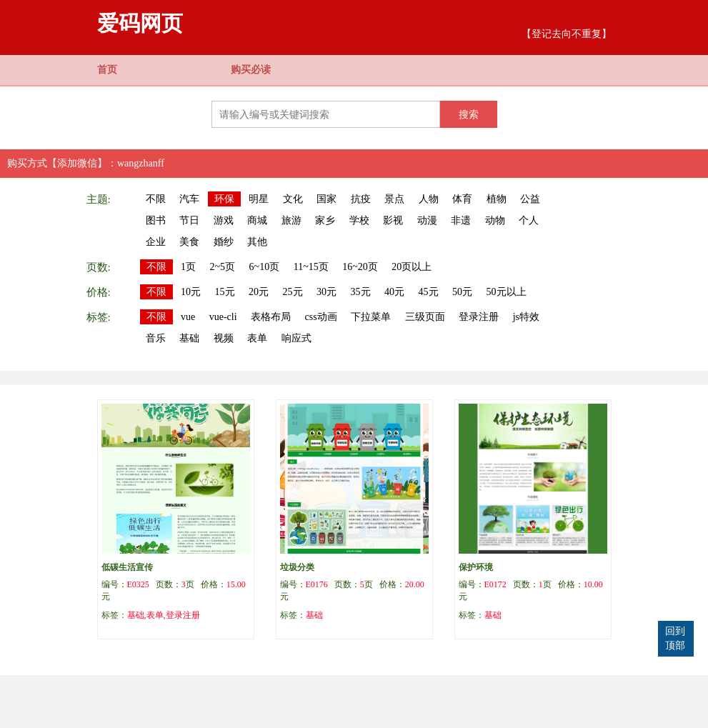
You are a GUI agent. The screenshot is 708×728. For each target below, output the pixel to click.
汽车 (189, 199)
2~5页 (223, 267)
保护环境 (476, 567)
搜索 (469, 114)
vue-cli (223, 317)
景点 (394, 199)
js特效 (526, 317)
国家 (326, 199)
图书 (156, 220)
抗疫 (361, 199)
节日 (189, 220)
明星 (259, 199)
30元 (326, 292)
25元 (293, 292)
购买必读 (251, 70)
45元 (429, 292)
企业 (156, 242)
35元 (361, 292)
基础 (189, 338)
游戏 (224, 220)
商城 (257, 220)
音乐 (156, 338)
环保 (224, 199)
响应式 (296, 338)
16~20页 (360, 267)
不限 (156, 199)
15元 (225, 292)
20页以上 (412, 267)
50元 (462, 292)
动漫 (427, 220)
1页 (188, 267)
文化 (293, 199)
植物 (497, 199)
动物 (495, 220)
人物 (429, 199)
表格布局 (271, 317)
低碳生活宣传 (127, 567)
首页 (107, 70)
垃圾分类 (297, 567)
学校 (359, 220)
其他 (257, 242)
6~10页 (265, 267)
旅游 (291, 220)
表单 (257, 338)
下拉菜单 (371, 317)
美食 (189, 242)
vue (188, 317)
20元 (259, 292)
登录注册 (479, 317)
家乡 (325, 220)
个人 (529, 220)
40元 (394, 292)
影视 (393, 220)
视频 (224, 338)
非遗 (461, 220)
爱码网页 (140, 23)
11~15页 (311, 267)
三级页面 (425, 317)
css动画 (321, 317)
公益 (530, 199)
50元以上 (507, 292)
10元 (191, 292)
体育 (462, 199)
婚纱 (224, 242)
